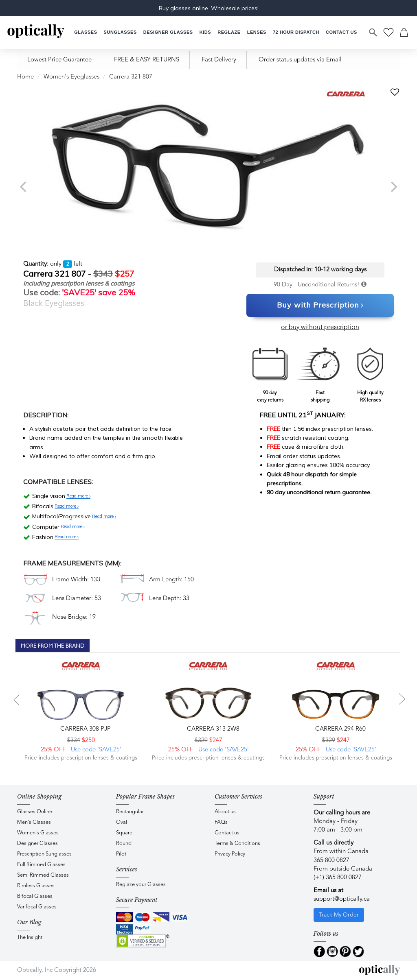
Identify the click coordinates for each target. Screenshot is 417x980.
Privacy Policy (230, 854)
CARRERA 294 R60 (340, 729)
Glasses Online (35, 812)
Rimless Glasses (36, 886)
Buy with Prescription (320, 306)
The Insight (30, 937)
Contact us (227, 833)
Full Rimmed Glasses (41, 865)
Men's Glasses (34, 822)
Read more (78, 496)
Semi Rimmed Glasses (43, 875)
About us (225, 812)
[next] (393, 187)
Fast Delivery (219, 60)
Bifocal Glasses (35, 896)
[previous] (24, 187)
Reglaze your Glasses (141, 885)
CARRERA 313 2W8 (212, 729)
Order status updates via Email (300, 60)
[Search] (373, 33)
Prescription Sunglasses (44, 854)
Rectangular (130, 812)
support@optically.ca (342, 899)
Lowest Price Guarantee (59, 60)
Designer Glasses (37, 844)
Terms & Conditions (237, 844)
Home (25, 77)
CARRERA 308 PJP (85, 729)
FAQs (221, 822)
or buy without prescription (320, 327)
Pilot (121, 854)
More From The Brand (53, 646)
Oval (122, 822)
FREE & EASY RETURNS (147, 60)
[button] (205, 32)
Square (124, 833)
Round (124, 844)
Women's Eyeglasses (71, 77)
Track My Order (339, 915)
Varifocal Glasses (37, 907)
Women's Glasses (38, 833)
